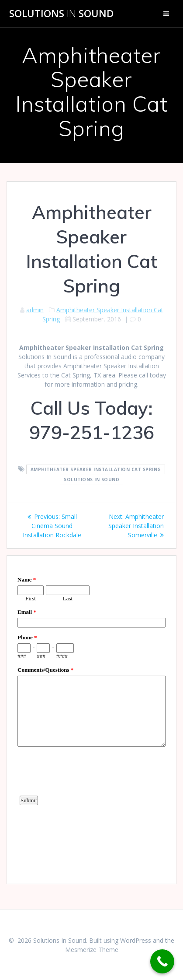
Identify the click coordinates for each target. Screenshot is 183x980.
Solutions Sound (61, 14)
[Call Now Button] (162, 961)
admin (35, 310)
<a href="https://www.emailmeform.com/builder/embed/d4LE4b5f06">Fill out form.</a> (91, 719)
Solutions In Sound (91, 479)
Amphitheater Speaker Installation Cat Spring (96, 469)
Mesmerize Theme (92, 950)
